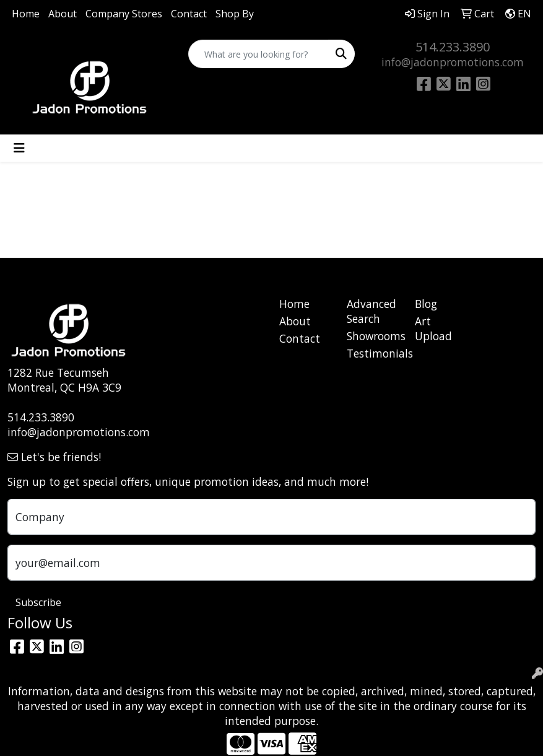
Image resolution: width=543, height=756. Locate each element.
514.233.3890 (453, 47)
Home (26, 14)
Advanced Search (371, 311)
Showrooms (373, 336)
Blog (426, 304)
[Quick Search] (258, 54)
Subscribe (38, 602)
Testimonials (373, 353)
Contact (189, 14)
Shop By (235, 14)
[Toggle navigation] (19, 148)
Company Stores (124, 14)
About (63, 14)
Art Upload (433, 328)
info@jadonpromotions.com (453, 62)
